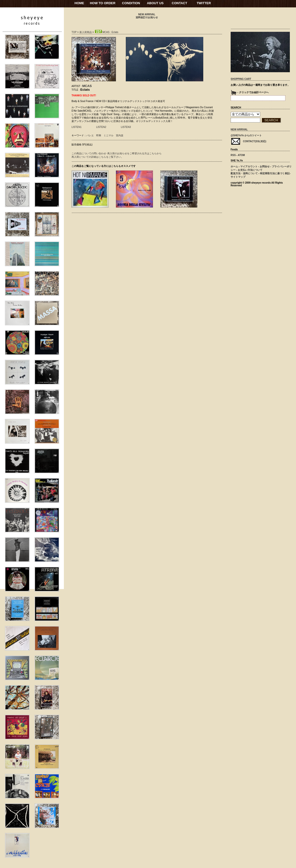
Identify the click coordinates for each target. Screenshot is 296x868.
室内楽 (120, 135)
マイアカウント (249, 166)
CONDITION (131, 3)
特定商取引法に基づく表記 (275, 173)
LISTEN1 (77, 127)
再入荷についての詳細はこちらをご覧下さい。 (97, 157)
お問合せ (265, 166)
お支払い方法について (250, 170)
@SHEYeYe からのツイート (246, 135)
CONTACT (179, 3)
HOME (79, 3)
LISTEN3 (126, 127)
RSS (233, 155)
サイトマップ (238, 177)
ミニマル (109, 135)
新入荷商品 (86, 32)
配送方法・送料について (244, 173)
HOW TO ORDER (103, 3)
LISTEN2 (101, 127)
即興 (99, 135)
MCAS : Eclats (106, 32)
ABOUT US (155, 3)
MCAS (87, 86)
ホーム (234, 166)
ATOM (241, 155)
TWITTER (204, 3)
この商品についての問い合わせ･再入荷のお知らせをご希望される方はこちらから (117, 153)
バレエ (90, 135)
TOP (74, 32)
